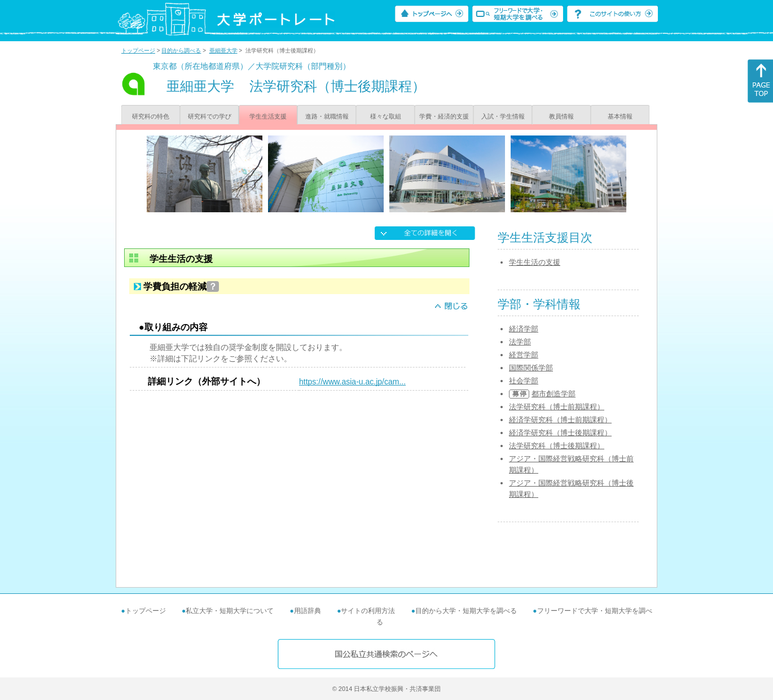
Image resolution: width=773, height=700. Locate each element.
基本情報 (620, 116)
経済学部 (524, 329)
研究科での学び (210, 116)
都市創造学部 (554, 394)
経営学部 (524, 355)
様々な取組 (386, 116)
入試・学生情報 (503, 116)
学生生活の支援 (535, 262)
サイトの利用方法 (368, 611)
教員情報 (561, 116)
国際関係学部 (531, 368)
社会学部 (524, 381)
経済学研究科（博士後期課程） (560, 433)
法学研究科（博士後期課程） (557, 446)
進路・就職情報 (327, 116)
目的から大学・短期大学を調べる (466, 611)
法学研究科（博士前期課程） (557, 407)
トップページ (138, 51)
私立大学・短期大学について (230, 611)
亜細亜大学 (223, 51)
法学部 (520, 342)
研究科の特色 (151, 116)
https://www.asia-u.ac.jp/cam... (352, 382)
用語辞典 (308, 611)
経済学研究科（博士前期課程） (560, 420)
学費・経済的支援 (444, 116)
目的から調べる (181, 51)
